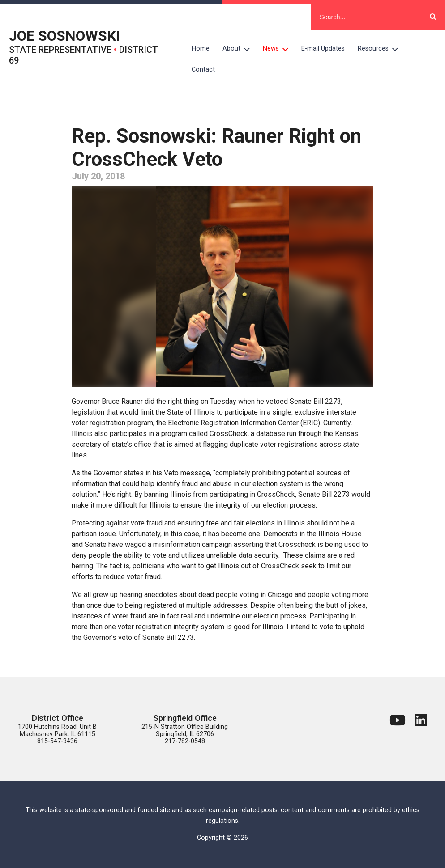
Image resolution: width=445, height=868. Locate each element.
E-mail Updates (323, 49)
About (240, 49)
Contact (203, 70)
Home (201, 49)
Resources (381, 49)
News (279, 49)
